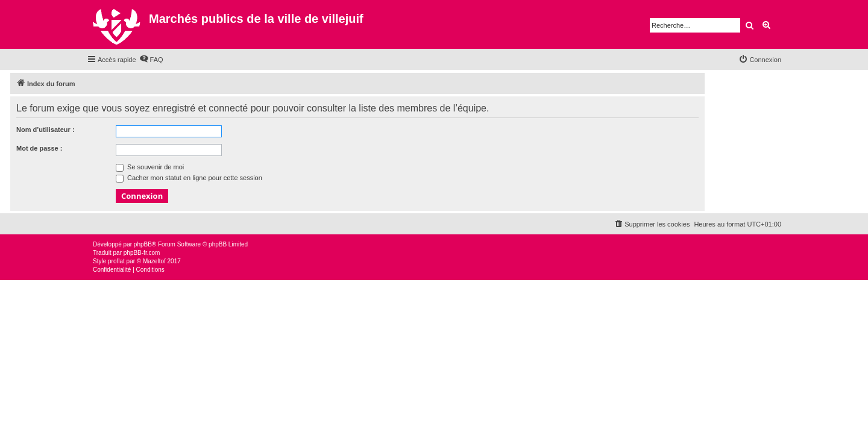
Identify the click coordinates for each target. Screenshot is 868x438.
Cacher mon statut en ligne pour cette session (189, 178)
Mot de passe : (39, 148)
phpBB (143, 244)
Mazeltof (154, 261)
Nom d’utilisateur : (46, 130)
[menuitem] (151, 60)
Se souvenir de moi (150, 167)
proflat (116, 261)
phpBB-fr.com (142, 253)
